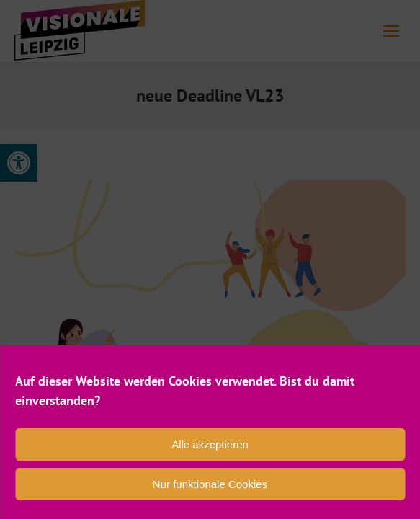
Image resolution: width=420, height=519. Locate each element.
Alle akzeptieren (210, 444)
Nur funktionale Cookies (210, 484)
